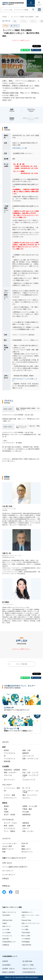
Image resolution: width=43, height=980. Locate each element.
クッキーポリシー (9, 875)
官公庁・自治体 (10, 815)
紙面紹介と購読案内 (8, 972)
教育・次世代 (9, 826)
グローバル (8, 775)
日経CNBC (6, 939)
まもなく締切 (7, 846)
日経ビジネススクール (9, 912)
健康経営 (26, 753)
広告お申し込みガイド (29, 969)
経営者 (6, 750)
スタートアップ (28, 756)
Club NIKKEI (6, 915)
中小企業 (26, 812)
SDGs (24, 770)
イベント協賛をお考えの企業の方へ (15, 867)
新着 (23, 846)
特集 (4, 852)
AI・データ (26, 788)
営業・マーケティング (30, 759)
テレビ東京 (25, 926)
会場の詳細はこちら (19, 148)
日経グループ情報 (28, 965)
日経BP (5, 923)
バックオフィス (10, 759)
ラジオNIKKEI (26, 939)
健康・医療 (26, 826)
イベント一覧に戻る (21, 664)
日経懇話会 (6, 945)
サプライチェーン (10, 798)
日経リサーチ (6, 926)
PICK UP (25, 843)
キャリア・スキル (10, 823)
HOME (4, 17)
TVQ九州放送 (26, 933)
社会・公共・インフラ (30, 772)
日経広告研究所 (26, 945)
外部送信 (6, 878)
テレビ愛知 (25, 929)
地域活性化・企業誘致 (12, 770)
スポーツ (26, 828)
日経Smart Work (7, 920)
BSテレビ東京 (26, 936)
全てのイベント (27, 852)
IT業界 (6, 812)
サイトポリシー (8, 871)
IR (5, 756)
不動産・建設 (27, 809)
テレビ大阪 (6, 929)
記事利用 (5, 961)
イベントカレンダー (10, 843)
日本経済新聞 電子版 (29, 972)
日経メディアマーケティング (31, 923)
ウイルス (23, 21)
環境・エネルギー (10, 772)
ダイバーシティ (10, 780)
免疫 (15, 21)
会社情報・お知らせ (8, 969)
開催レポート (26, 849)
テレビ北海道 (6, 933)
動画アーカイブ (8, 849)
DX (5, 791)
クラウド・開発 (10, 795)
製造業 (6, 806)
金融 (6, 809)
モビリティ (26, 798)
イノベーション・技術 (12, 788)
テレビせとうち (7, 936)
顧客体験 (7, 761)
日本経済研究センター (9, 942)
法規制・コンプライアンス (30, 776)
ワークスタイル (10, 753)
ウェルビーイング (29, 780)
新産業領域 (26, 815)
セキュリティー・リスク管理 (30, 792)
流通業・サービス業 (30, 806)
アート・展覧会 (10, 831)
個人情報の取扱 (27, 961)
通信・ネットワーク (30, 795)
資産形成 (26, 823)
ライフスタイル (10, 828)
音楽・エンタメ (28, 831)
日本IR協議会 (26, 942)
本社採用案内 (6, 965)
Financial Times (26, 920)
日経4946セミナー (27, 912)
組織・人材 (26, 750)
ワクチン (33, 21)
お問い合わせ (7, 863)
